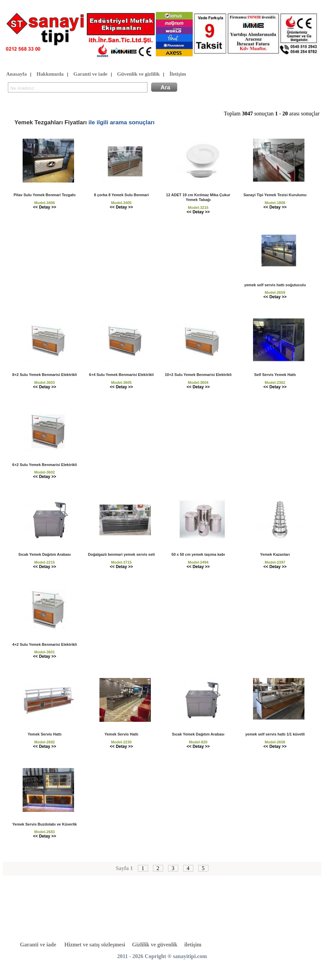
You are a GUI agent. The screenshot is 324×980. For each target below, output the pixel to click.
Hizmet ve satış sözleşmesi (95, 945)
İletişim (178, 74)
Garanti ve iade (90, 74)
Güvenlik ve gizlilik (139, 74)
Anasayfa (16, 74)
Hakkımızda (50, 74)
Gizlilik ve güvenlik (155, 945)
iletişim (193, 945)
